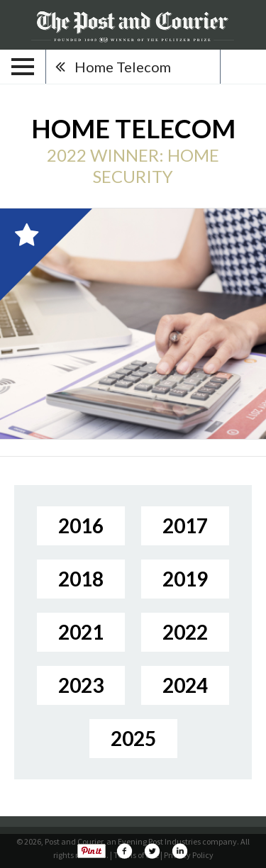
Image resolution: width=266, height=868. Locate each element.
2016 (81, 525)
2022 (185, 632)
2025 (133, 738)
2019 (185, 579)
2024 (185, 685)
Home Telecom (123, 67)
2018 (81, 579)
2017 (185, 525)
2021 (81, 632)
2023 (81, 685)
